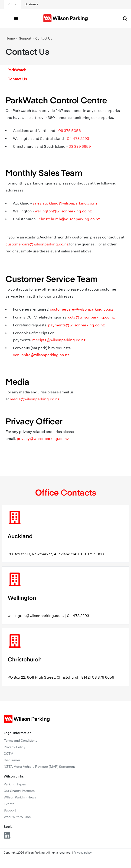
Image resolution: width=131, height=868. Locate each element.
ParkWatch (17, 70)
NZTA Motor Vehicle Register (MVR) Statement (39, 767)
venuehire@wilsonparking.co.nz (41, 355)
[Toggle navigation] (16, 18)
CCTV (8, 754)
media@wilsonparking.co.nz (35, 399)
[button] (65, 70)
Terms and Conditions (20, 741)
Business (31, 4)
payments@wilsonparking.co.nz (76, 325)
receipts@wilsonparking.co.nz (59, 340)
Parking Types (15, 784)
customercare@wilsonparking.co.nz (37, 244)
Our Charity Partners (19, 791)
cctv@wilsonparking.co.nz (91, 317)
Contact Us (44, 38)
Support (25, 38)
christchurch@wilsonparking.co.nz (69, 219)
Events (9, 804)
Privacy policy (83, 853)
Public (12, 4)
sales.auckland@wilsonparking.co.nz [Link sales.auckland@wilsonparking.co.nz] (65, 203)
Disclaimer (12, 760)
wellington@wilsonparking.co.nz (63, 211)
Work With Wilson (17, 817)
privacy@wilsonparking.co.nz (43, 439)
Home (10, 38)
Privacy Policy (15, 747)
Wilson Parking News (20, 797)
